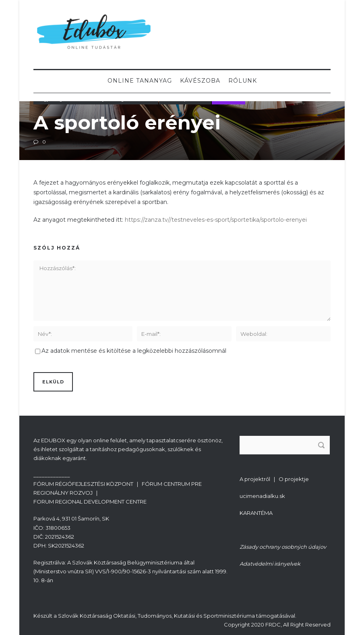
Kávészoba (200, 81)
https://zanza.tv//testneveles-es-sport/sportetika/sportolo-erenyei (216, 220)
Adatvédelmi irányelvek (270, 564)
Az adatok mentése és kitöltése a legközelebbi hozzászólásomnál (134, 351)
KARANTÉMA (256, 513)
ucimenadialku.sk (262, 496)
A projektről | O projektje (274, 479)
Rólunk (243, 81)
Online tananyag (140, 81)
